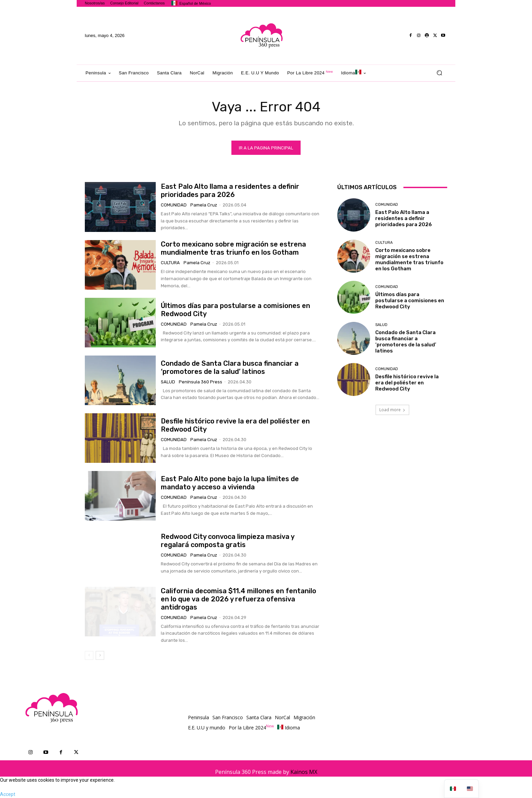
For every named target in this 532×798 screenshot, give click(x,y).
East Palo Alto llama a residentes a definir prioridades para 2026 (230, 191)
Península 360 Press (201, 382)
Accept (8, 794)
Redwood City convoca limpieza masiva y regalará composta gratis (228, 541)
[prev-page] (89, 655)
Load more (392, 410)
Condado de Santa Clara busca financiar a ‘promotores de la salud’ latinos (230, 367)
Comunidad (174, 205)
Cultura (170, 263)
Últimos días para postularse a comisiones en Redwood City (410, 301)
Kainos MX (304, 772)
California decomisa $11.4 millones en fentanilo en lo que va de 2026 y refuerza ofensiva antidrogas (239, 599)
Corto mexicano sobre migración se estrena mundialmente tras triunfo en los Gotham (233, 248)
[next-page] (100, 655)
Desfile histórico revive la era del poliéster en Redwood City (407, 383)
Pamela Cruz (204, 205)
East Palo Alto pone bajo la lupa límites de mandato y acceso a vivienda (230, 483)
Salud (168, 382)
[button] (439, 73)
